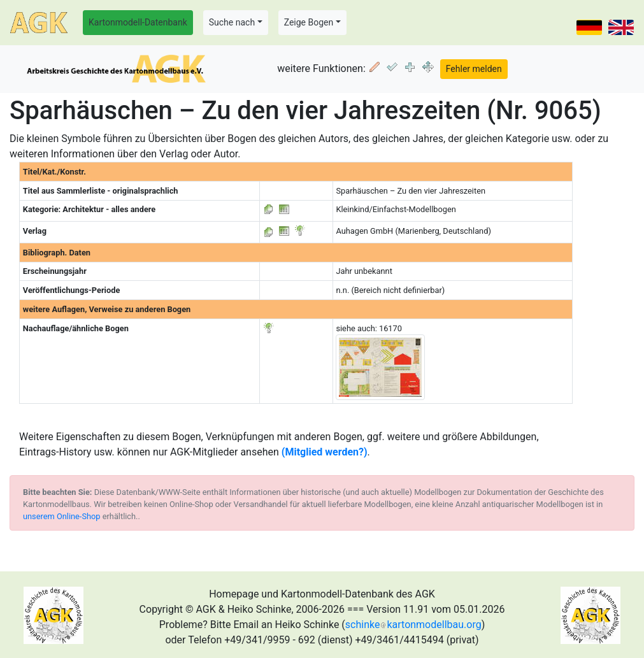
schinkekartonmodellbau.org (413, 625)
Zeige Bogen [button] (309, 22)
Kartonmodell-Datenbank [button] (138, 22)
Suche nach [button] (232, 22)
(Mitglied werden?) (325, 452)
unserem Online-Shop (62, 516)
